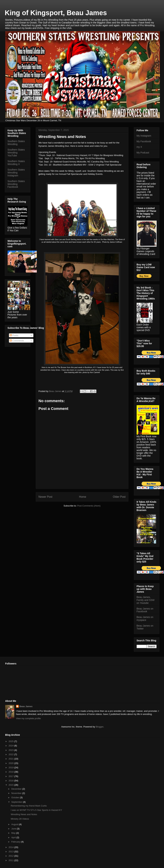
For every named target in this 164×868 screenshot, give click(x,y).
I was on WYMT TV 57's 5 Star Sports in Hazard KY (36, 810)
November (17, 793)
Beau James (26, 706)
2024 (11, 746)
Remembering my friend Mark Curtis (29, 806)
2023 (11, 750)
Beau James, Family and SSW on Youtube (146, 600)
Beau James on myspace (145, 619)
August (15, 824)
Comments (17, 341)
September (17, 802)
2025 (11, 741)
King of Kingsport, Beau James (56, 13)
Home (83, 497)
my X (139, 147)
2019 (11, 768)
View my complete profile (28, 718)
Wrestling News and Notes (24, 814)
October (16, 797)
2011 (11, 860)
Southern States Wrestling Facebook (16, 184)
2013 (11, 852)
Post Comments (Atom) (89, 506)
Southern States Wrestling (16, 143)
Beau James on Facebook (145, 610)
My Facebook (144, 141)
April (14, 837)
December (17, 789)
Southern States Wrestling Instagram (16, 173)
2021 (11, 759)
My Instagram (144, 136)
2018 (11, 772)
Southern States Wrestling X (16, 163)
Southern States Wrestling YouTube (16, 153)
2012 (11, 856)
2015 (11, 785)
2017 (11, 776)
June (14, 829)
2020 (11, 763)
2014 (11, 847)
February (16, 842)
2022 (11, 754)
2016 (11, 781)
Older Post (119, 497)
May (14, 833)
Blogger (99, 727)
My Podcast (143, 153)
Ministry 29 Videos (20, 819)
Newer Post (46, 497)
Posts (14, 335)
